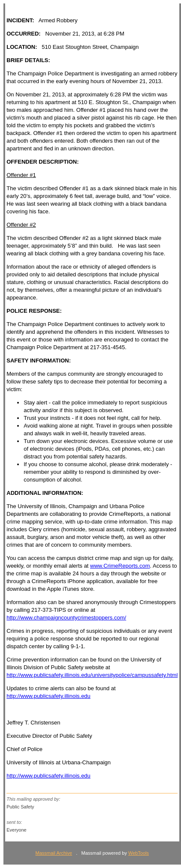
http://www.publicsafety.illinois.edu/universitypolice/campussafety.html (92, 675)
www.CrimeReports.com (120, 566)
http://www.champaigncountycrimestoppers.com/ (66, 618)
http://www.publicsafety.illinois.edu (48, 696)
